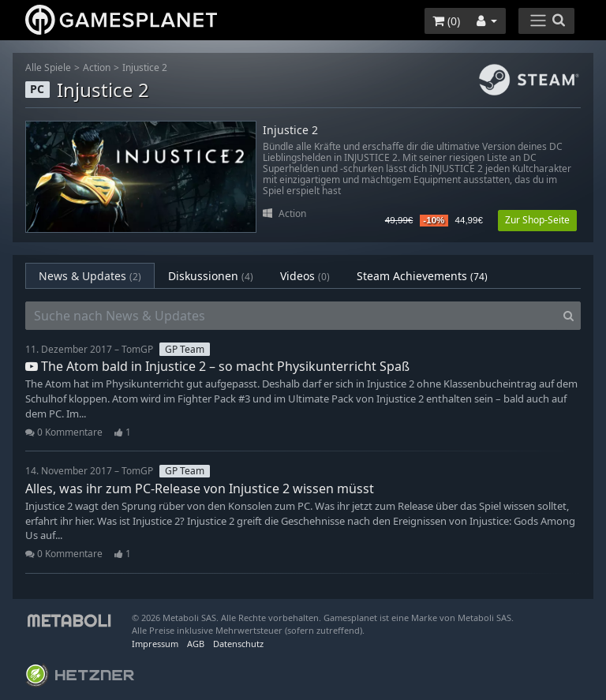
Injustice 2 (145, 67)
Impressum (155, 644)
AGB (196, 644)
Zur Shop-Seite (537, 220)
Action (97, 67)
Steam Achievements (422, 276)
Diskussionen (211, 276)
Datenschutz (238, 644)
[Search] (569, 316)
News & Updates (90, 276)
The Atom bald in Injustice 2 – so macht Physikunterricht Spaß (217, 366)
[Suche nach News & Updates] (291, 316)
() (446, 21)
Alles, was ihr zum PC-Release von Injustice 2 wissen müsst (200, 489)
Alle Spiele (48, 67)
